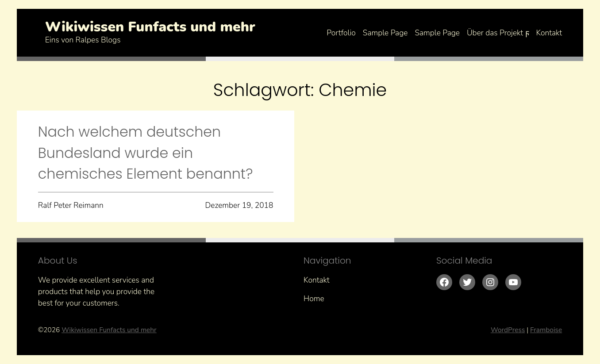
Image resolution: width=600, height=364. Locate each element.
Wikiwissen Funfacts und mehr (150, 27)
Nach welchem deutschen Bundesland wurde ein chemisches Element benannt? (146, 153)
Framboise (546, 330)
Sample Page (385, 33)
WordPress (508, 330)
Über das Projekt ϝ (498, 33)
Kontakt (549, 33)
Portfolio (341, 33)
